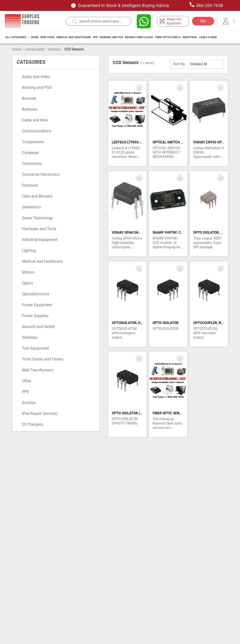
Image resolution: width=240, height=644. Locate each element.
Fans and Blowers (37, 196)
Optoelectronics (36, 294)
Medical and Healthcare (74, 37)
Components (35, 49)
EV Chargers (33, 424)
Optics (28, 283)
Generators (31, 207)
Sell (203, 21)
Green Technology (37, 218)
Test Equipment (35, 348)
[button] (139, 88)
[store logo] (22, 21)
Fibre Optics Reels (168, 37)
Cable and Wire (35, 120)
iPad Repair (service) (40, 414)
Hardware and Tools (39, 229)
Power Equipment (37, 305)
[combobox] (101, 21)
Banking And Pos (112, 37)
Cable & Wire (208, 37)
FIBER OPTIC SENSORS (170, 413)
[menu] (113, 37)
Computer (31, 153)
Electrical (30, 185)
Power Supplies (35, 316)
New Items (47, 37)
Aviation (29, 403)
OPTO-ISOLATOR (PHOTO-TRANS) (138, 413)
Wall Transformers (38, 370)
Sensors (54, 49)
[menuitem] (16, 37)
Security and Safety (39, 327)
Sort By (179, 64)
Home (35, 37)
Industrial (190, 37)
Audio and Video (36, 77)
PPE (95, 37)
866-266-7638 (206, 5)
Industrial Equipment (40, 240)
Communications (37, 131)
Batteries (30, 109)
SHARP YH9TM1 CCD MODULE (176, 233)
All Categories (16, 37)
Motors (28, 272)
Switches (30, 337)
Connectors (32, 164)
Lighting (29, 251)
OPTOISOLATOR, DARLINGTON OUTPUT (142, 323)
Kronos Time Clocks (139, 37)
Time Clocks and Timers (43, 359)
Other (27, 381)
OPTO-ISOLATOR (165, 323)
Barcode (29, 98)
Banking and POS (37, 88)
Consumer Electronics (41, 174)
